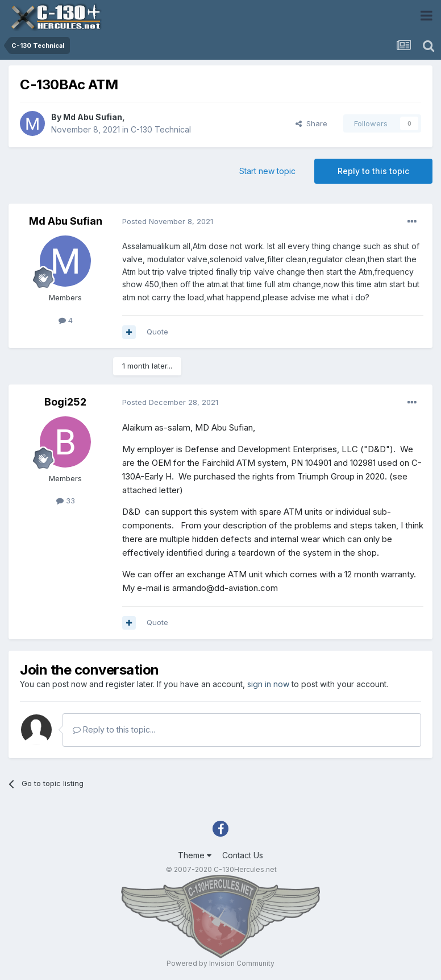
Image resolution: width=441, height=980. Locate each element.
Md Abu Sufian (93, 117)
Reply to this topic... (114, 729)
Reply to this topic (373, 171)
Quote (157, 332)
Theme (195, 855)
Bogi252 (65, 402)
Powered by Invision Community (220, 963)
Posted (168, 221)
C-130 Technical (161, 129)
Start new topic (267, 171)
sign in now (268, 684)
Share (311, 123)
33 (66, 501)
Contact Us (243, 855)
